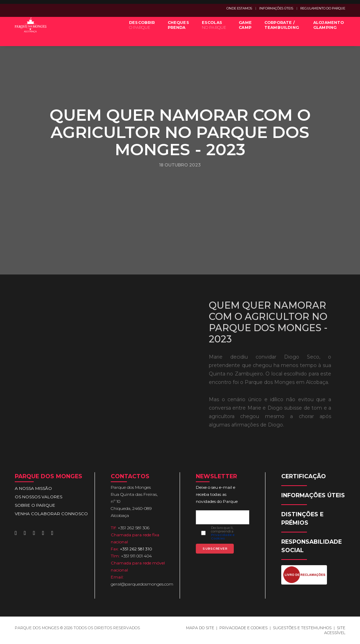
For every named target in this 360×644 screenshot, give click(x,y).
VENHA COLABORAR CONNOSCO (51, 514)
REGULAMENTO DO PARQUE (323, 8)
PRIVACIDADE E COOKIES (243, 628)
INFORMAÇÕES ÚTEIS (276, 8)
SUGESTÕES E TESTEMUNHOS (302, 628)
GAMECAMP (241, 31)
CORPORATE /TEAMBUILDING (277, 31)
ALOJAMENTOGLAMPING (324, 31)
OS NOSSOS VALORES (38, 497)
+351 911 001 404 (136, 556)
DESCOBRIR (138, 31)
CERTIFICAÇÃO (304, 476)
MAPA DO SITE (200, 628)
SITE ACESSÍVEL (335, 630)
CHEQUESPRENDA (174, 31)
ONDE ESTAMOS (239, 8)
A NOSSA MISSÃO (33, 488)
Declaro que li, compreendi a (223, 533)
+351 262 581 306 (134, 528)
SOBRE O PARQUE (35, 505)
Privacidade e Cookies (223, 536)
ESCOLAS (210, 31)
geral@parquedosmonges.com (142, 584)
